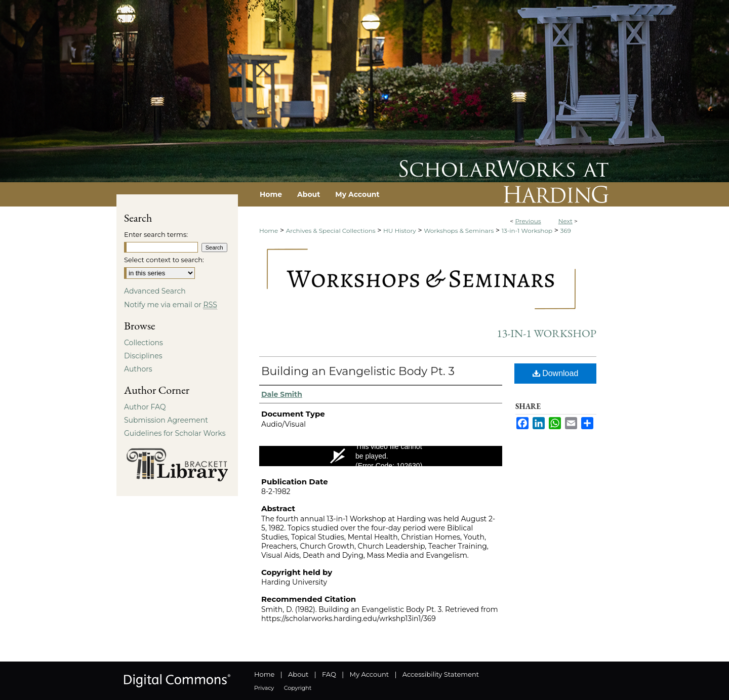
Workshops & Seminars (459, 231)
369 (566, 231)
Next (565, 221)
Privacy (264, 688)
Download (556, 373)
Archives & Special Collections (331, 231)
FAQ (329, 674)
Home (269, 231)
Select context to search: (164, 260)
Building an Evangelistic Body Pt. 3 (358, 371)
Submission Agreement (166, 420)
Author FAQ (145, 407)
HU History (400, 231)
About (298, 674)
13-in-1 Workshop (527, 231)
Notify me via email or (171, 305)
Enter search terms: (156, 234)
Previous (528, 221)
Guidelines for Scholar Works (175, 433)
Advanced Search (155, 291)
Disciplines (143, 356)
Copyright (298, 688)
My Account (369, 674)
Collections (144, 343)
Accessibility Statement (441, 674)
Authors (138, 369)
